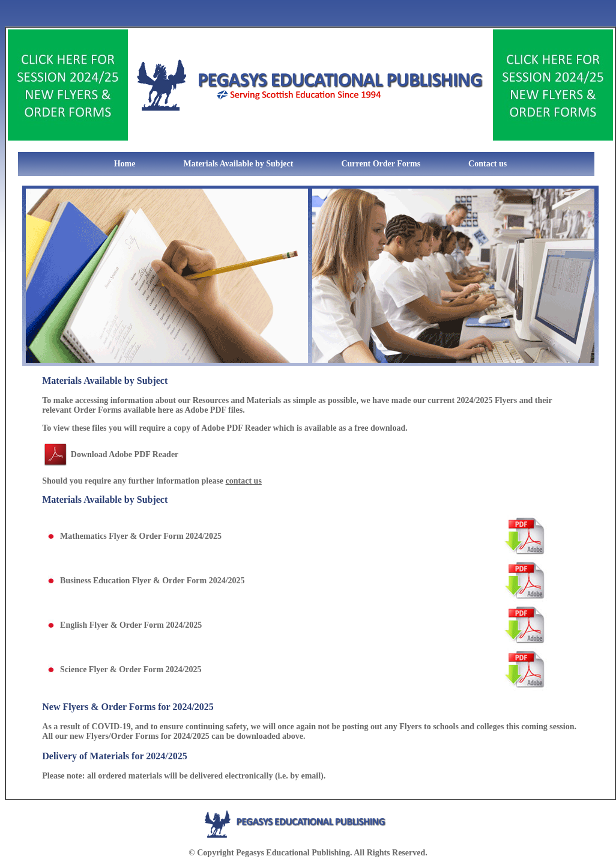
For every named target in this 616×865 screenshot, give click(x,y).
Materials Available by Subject (239, 164)
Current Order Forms (381, 164)
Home (101, 164)
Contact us (488, 164)
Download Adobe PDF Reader (125, 454)
